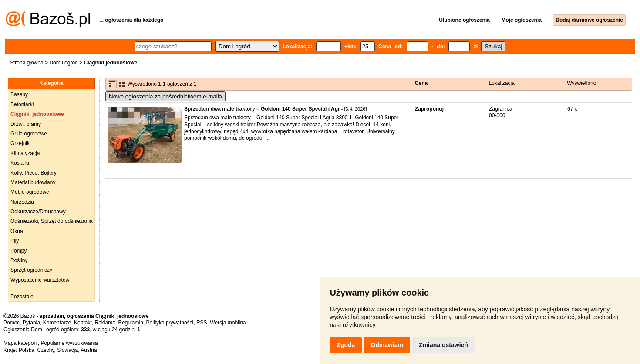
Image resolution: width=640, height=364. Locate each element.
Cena (421, 83)
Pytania (31, 323)
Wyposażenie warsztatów (40, 280)
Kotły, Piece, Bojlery (34, 173)
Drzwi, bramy (26, 124)
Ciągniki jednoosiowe (37, 114)
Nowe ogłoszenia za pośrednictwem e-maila (165, 96)
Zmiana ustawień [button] (443, 345)
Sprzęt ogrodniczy (31, 270)
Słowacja (67, 350)
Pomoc (12, 323)
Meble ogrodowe (30, 192)
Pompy (19, 251)
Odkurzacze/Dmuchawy (38, 212)
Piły (15, 241)
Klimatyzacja (25, 153)
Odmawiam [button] (387, 345)
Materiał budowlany (33, 182)
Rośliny (19, 260)
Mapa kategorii (21, 343)
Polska (27, 350)
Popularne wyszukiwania (69, 343)
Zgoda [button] (346, 345)
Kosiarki (20, 163)
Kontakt (83, 323)
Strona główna (27, 63)
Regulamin (131, 323)
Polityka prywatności (170, 323)
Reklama (105, 323)
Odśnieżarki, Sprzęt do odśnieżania (52, 221)
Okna (17, 231)
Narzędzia (22, 202)
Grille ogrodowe (29, 134)
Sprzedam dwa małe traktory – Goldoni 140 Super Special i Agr (262, 109)
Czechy (45, 350)
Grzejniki (21, 143)
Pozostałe (22, 297)
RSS (202, 323)
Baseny (19, 94)
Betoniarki (22, 104)
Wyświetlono (581, 83)
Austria (89, 350)
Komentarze (57, 323)
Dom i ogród (63, 63)
